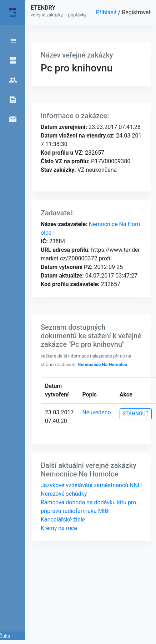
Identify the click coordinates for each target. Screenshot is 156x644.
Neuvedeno (96, 412)
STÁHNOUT (136, 414)
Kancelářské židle (63, 520)
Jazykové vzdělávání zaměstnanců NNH (91, 485)
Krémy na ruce (59, 528)
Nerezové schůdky (64, 494)
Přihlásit (107, 12)
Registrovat (136, 12)
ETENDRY (43, 8)
